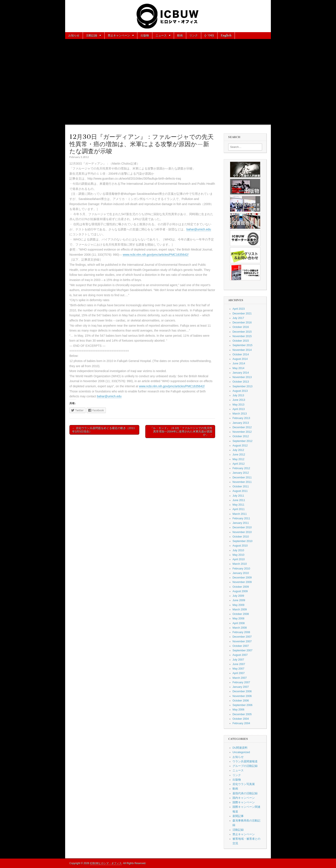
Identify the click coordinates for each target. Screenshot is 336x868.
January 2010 (241, 573)
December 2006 (242, 691)
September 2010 (242, 541)
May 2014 (238, 368)
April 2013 (239, 409)
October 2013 (241, 382)
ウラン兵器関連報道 (245, 761)
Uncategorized (241, 752)
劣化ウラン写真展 (244, 784)
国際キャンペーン (244, 802)
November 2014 (242, 350)
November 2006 (242, 696)
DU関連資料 (240, 748)
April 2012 (239, 464)
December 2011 (242, 478)
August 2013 (240, 391)
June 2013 (239, 400)
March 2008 (240, 628)
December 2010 (242, 527)
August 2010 (240, 546)
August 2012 (240, 446)
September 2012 (242, 441)
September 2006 (242, 705)
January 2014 (241, 373)
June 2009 (239, 600)
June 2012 (239, 455)
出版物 (145, 35)
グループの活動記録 (245, 766)
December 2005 (242, 714)
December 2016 (242, 323)
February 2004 (241, 723)
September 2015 (242, 345)
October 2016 (241, 327)
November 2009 (242, 582)
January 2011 (241, 523)
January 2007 (241, 687)
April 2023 (239, 309)
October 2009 (241, 587)
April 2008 (239, 623)
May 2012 (238, 459)
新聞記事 (238, 816)
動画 (180, 35)
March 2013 (240, 414)
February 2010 (241, 569)
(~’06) (209, 35)
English (226, 35)
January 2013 (241, 423)
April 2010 (239, 559)
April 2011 (239, 509)
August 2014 (240, 359)
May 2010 (238, 555)
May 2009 (238, 605)
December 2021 (242, 314)
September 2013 (242, 386)
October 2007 (241, 646)
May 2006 (238, 710)
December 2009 (242, 578)
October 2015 (241, 341)
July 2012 (238, 450)
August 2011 (240, 491)
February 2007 (241, 682)
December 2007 (242, 637)
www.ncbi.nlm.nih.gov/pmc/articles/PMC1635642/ (156, 255)
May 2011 (238, 505)
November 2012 (242, 432)
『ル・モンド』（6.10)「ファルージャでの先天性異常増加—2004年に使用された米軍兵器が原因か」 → (181, 431)
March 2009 (240, 610)
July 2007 (238, 660)
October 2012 (241, 436)
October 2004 (241, 719)
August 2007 (240, 655)
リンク (194, 35)
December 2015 (242, 332)
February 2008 (241, 632)
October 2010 (241, 537)
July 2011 (238, 496)
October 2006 (241, 701)
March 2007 (240, 678)
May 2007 (238, 669)
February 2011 (241, 518)
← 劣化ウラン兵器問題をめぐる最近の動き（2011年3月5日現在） (104, 430)
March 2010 (240, 564)
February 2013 (241, 418)
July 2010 (238, 550)
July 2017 (238, 318)
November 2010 (242, 532)
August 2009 (240, 591)
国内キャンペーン (244, 798)
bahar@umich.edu (199, 229)
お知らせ (74, 35)
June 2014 (239, 363)
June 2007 (239, 664)
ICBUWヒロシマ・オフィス (106, 863)
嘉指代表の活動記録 (245, 793)
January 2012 (241, 473)
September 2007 (242, 650)
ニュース (161, 35)
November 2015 (242, 336)
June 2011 (239, 500)
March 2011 (240, 514)
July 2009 (238, 596)
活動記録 (92, 35)
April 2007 (239, 673)
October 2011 (241, 487)
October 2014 (241, 354)
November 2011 (242, 482)
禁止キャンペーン (119, 35)
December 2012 (242, 427)
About (73, 42)
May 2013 (238, 405)
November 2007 (242, 641)
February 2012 (241, 468)
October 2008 (241, 614)
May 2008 (238, 619)
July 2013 (238, 395)
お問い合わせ (93, 42)
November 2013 (242, 377)
